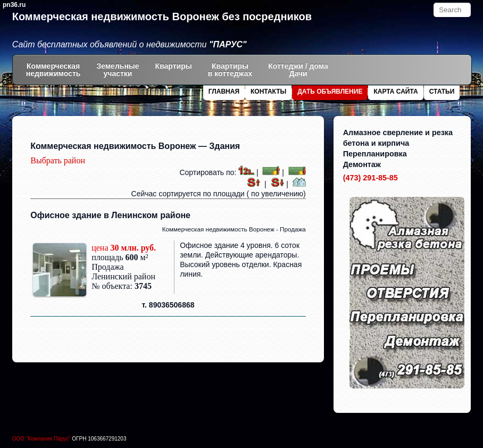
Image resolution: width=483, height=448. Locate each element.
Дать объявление (330, 92)
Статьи (442, 92)
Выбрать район (58, 160)
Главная (224, 92)
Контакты (268, 92)
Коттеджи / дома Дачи (298, 70)
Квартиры (174, 70)
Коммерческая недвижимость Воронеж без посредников (162, 16)
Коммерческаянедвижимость (53, 70)
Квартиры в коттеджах (230, 70)
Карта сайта (395, 92)
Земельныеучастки (118, 70)
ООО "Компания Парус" (42, 439)
